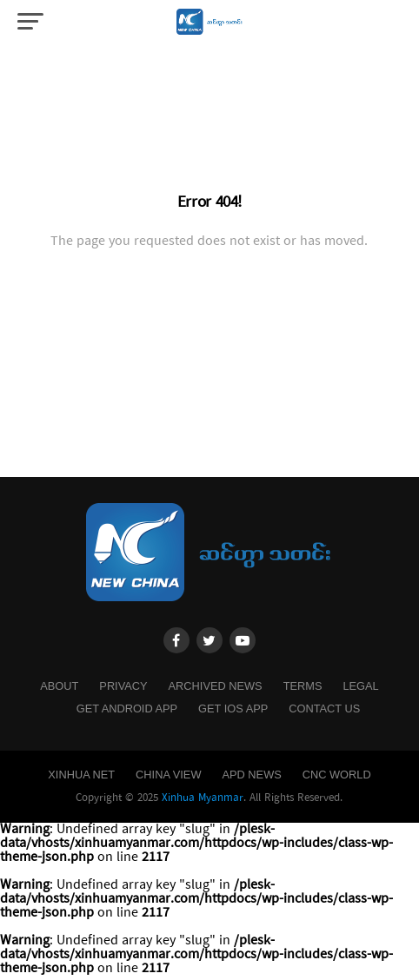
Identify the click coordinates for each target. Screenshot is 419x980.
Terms (303, 686)
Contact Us (324, 709)
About (59, 686)
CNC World (337, 775)
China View (168, 775)
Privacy (123, 686)
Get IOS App (233, 709)
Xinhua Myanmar (203, 798)
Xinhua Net (81, 775)
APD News (251, 775)
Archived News (216, 686)
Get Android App (127, 709)
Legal (360, 686)
